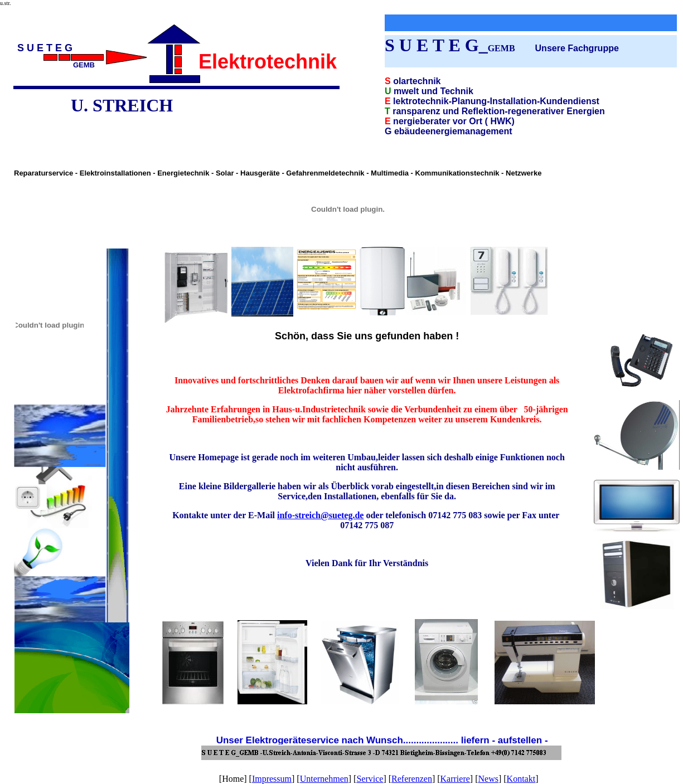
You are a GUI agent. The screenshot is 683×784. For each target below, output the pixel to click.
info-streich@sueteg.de (320, 515)
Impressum (272, 779)
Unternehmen (324, 779)
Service (370, 779)
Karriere (455, 779)
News (488, 779)
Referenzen (412, 779)
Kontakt (521, 779)
